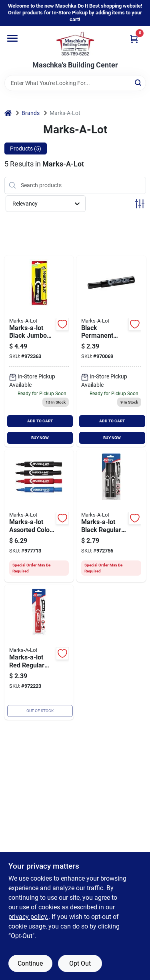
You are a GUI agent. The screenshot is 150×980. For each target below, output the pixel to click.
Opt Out (80, 963)
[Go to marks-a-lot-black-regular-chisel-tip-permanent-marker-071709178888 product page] (111, 351)
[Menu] (12, 38)
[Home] (8, 113)
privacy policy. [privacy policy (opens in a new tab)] (28, 917)
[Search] (139, 82)
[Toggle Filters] (140, 204)
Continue (30, 963)
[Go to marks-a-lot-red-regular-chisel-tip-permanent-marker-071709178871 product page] (39, 652)
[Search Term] (75, 83)
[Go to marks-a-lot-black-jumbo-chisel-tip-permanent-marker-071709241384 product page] (39, 351)
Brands (31, 113)
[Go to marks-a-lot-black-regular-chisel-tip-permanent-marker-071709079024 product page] (111, 516)
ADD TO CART (40, 421)
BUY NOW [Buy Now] (40, 438)
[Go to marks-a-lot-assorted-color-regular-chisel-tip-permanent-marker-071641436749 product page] (39, 516)
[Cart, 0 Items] (134, 39)
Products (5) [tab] (26, 148)
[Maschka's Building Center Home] (75, 44)
